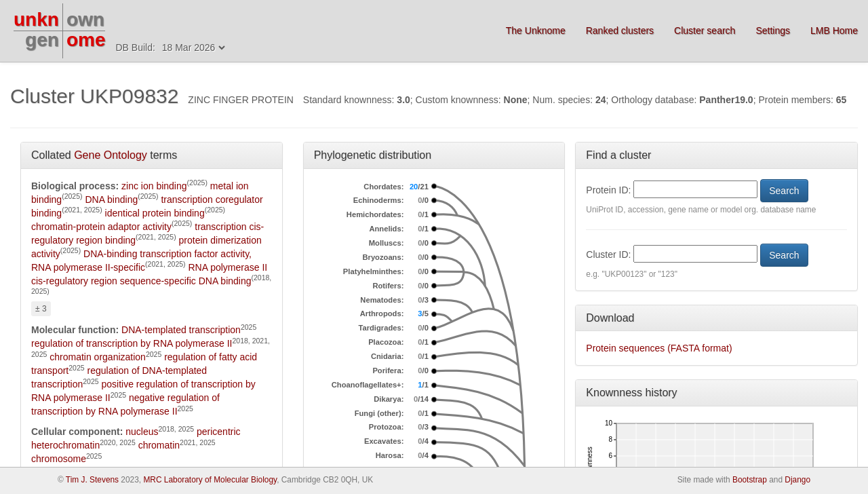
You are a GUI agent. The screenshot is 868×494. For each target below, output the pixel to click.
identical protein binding (155, 213)
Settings (773, 31)
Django (797, 480)
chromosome (59, 459)
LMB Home (834, 31)
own (85, 19)
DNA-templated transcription (181, 330)
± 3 (41, 309)
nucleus (142, 432)
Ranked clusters (620, 31)
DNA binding (111, 199)
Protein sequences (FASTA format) (659, 348)
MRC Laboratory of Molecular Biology (210, 480)
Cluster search (705, 31)
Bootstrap (750, 480)
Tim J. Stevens (92, 480)
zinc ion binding (154, 186)
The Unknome (536, 31)
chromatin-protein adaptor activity (101, 227)
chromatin (159, 445)
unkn (36, 19)
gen (42, 40)
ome (86, 40)
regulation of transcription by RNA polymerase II (132, 343)
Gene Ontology (111, 155)
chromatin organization (98, 357)
